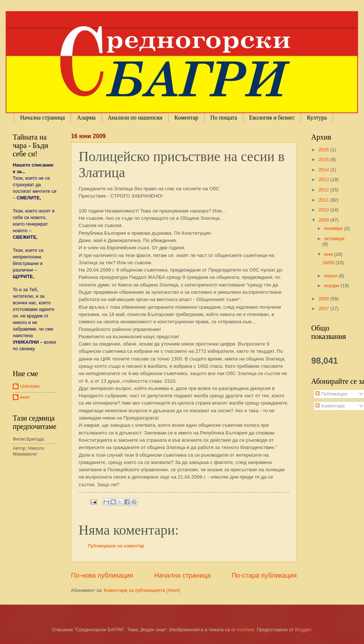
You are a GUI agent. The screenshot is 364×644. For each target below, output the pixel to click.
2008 (324, 299)
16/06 (329, 263)
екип (25, 397)
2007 (324, 309)
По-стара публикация (264, 575)
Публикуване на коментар (116, 546)
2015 (324, 159)
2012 (324, 190)
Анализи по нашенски (135, 118)
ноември (334, 228)
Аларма (86, 118)
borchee (246, 630)
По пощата (224, 118)
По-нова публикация (102, 575)
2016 (324, 150)
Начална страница (42, 118)
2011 (324, 200)
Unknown (30, 386)
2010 (324, 210)
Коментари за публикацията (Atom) (142, 590)
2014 (324, 170)
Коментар (186, 118)
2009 (324, 220)
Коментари (330, 406)
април (331, 276)
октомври (334, 239)
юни (329, 254)
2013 (324, 179)
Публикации (331, 394)
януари (332, 286)
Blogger (303, 630)
